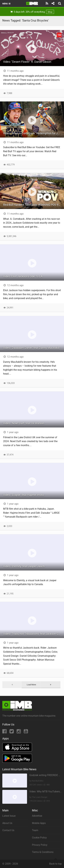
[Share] (53, 3)
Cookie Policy (39, 838)
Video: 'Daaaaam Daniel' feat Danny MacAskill (31, 348)
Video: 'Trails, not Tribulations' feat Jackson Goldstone (34, 634)
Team (35, 830)
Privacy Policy (40, 845)
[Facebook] (5, 732)
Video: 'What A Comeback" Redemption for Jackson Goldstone (34, 133)
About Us (7, 823)
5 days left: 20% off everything (32, 12)
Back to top (55, 862)
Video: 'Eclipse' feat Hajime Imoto (24, 495)
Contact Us (8, 830)
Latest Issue (9, 816)
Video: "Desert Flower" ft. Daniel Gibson (27, 62)
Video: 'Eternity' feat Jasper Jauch (24, 566)
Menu (7, 4)
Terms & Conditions (43, 852)
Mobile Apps (39, 823)
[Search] (60, 3)
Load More (31, 685)
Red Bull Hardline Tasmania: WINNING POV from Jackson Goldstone (34, 205)
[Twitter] (12, 732)
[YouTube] (26, 732)
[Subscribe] (47, 3)
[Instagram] (19, 732)
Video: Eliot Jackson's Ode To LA (23, 276)
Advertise (37, 816)
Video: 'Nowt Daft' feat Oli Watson (24, 423)
